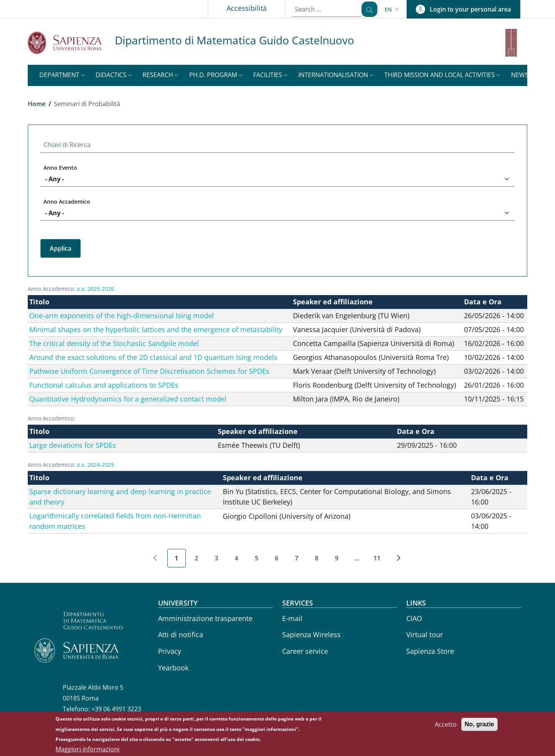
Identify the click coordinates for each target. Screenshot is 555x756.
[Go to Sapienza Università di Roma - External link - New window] (71, 43)
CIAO (414, 618)
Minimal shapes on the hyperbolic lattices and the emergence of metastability (156, 329)
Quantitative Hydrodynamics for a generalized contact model (128, 399)
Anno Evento (60, 168)
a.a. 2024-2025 (95, 465)
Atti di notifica (181, 634)
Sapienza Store (430, 651)
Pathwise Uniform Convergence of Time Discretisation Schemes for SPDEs (149, 371)
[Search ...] (367, 9)
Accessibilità (241, 8)
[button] (393, 9)
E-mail (292, 618)
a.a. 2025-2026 (95, 289)
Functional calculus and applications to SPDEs (104, 385)
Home (37, 104)
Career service (305, 651)
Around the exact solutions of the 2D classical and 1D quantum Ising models (153, 357)
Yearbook (173, 668)
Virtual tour (425, 634)
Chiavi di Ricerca (67, 145)
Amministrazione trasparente (205, 618)
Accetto (446, 726)
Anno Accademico (67, 202)
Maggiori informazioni (87, 751)
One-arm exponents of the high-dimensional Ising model (122, 316)
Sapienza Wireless (311, 634)
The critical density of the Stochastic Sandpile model (114, 343)
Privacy (170, 651)
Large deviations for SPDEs (73, 445)
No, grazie (479, 726)
